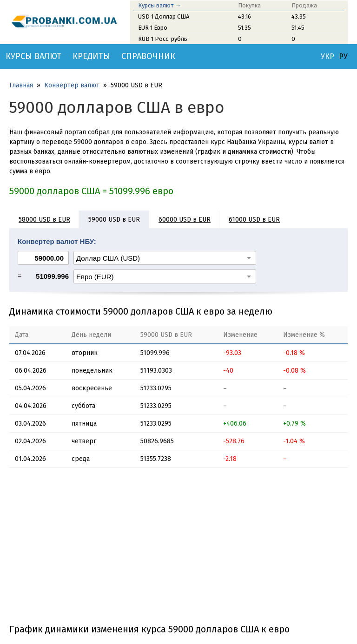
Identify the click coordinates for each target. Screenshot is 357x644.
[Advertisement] (178, 549)
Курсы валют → (159, 5)
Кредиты (91, 56)
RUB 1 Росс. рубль (163, 39)
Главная (21, 85)
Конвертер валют (72, 85)
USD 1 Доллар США (164, 16)
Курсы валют (33, 56)
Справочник (148, 56)
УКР (327, 57)
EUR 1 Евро (153, 28)
